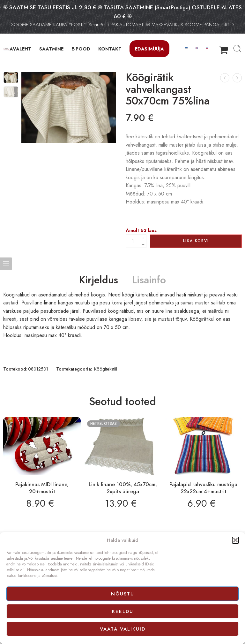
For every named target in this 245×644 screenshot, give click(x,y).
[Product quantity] (133, 241)
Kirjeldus (99, 280)
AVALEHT (20, 49)
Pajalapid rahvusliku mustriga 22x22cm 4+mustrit (203, 488)
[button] (235, 540)
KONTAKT (110, 49)
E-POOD (81, 49)
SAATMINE (51, 49)
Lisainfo (149, 280)
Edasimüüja (149, 49)
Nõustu (123, 594)
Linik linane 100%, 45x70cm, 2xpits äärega (123, 488)
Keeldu (123, 611)
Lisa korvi (196, 241)
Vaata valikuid (123, 629)
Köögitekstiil (106, 369)
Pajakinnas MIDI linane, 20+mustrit (42, 488)
